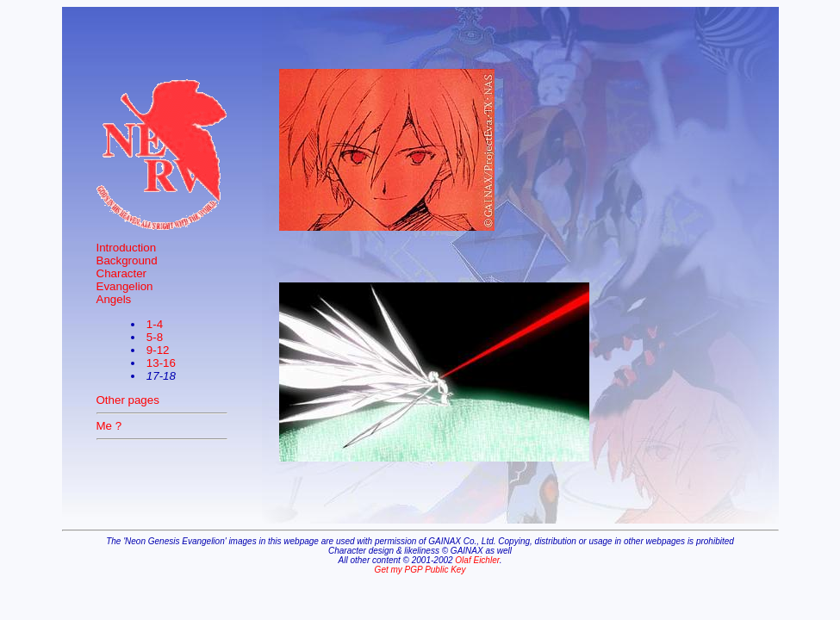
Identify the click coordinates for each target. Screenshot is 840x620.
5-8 (155, 337)
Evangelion (125, 286)
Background (127, 260)
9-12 (158, 350)
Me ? (109, 426)
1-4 (155, 324)
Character (122, 273)
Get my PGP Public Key (420, 570)
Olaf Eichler (477, 560)
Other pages (128, 400)
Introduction (127, 248)
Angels (114, 299)
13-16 (161, 363)
